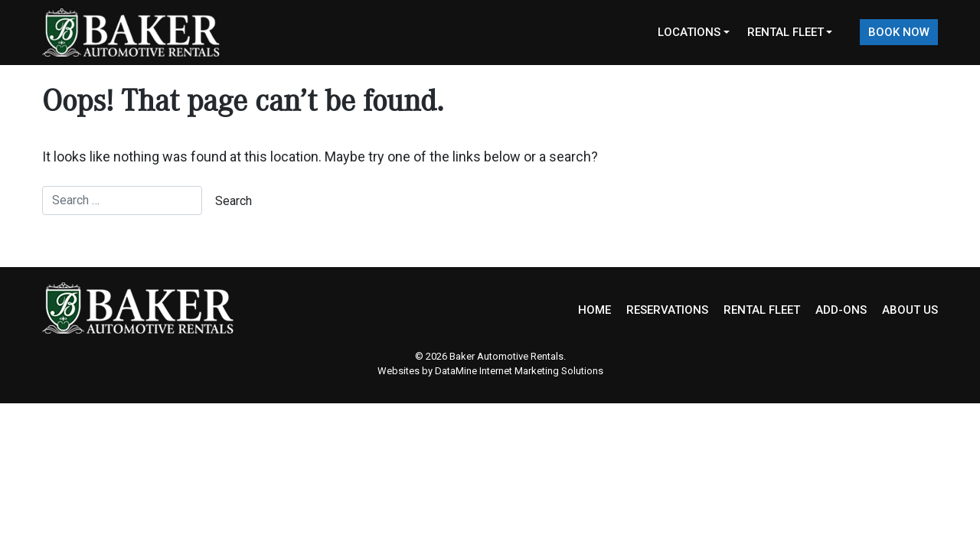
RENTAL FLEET (762, 310)
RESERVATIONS (667, 310)
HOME (595, 310)
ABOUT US (910, 310)
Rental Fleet (786, 32)
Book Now (899, 32)
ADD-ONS (841, 310)
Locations (689, 32)
